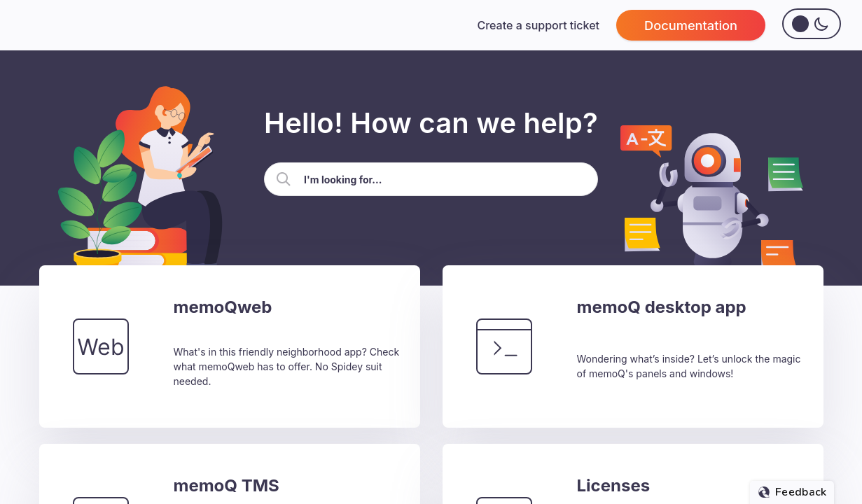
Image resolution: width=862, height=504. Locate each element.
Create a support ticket (538, 25)
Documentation (691, 25)
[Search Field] (431, 179)
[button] (284, 179)
